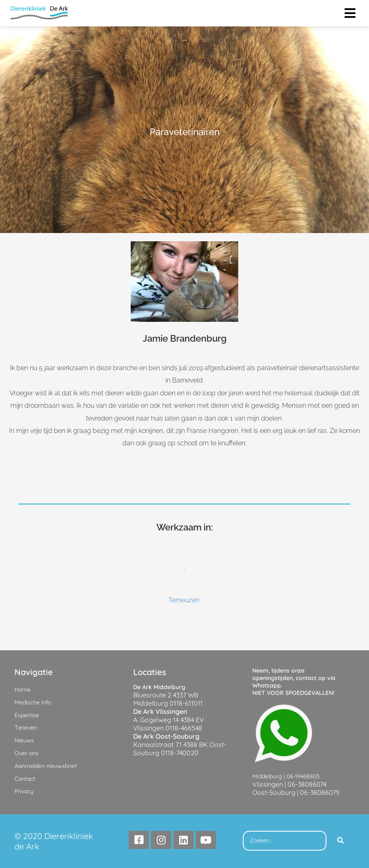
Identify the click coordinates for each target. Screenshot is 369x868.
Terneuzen (184, 600)
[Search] (340, 841)
